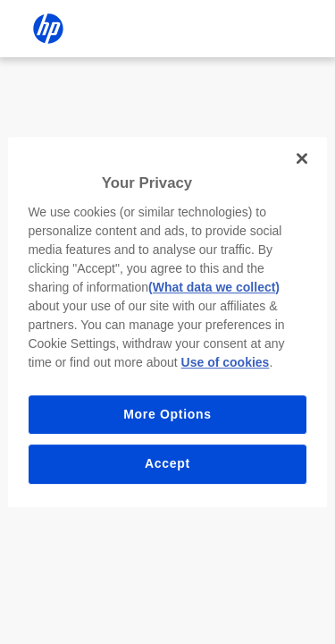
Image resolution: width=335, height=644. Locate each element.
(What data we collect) (214, 287)
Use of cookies (226, 362)
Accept (167, 463)
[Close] (302, 158)
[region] (167, 322)
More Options (167, 414)
